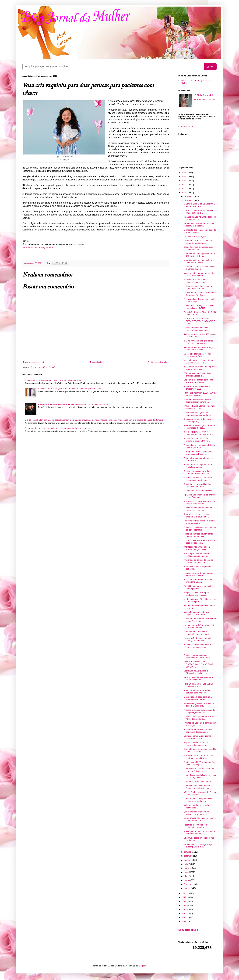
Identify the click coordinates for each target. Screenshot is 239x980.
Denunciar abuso (188, 930)
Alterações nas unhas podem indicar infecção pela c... (197, 548)
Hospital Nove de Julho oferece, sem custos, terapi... (198, 574)
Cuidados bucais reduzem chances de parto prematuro (200, 529)
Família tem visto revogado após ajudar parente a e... (198, 846)
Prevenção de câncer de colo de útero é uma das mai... (198, 561)
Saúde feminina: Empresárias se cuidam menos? (198, 248)
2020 (184, 893)
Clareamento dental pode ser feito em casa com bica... (199, 255)
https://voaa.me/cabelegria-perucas (39, 247)
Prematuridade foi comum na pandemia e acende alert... (197, 633)
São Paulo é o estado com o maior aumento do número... (199, 381)
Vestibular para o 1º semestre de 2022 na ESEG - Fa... (198, 361)
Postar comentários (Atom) (43, 367)
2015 (184, 914)
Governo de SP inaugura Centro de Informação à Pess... (200, 427)
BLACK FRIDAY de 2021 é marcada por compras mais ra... (199, 433)
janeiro (188, 888)
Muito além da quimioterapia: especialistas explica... (197, 613)
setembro (189, 856)
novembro (189, 200)
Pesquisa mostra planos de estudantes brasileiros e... (196, 826)
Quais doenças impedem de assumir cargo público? (196, 813)
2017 (184, 905)
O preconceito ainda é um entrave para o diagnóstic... (199, 542)
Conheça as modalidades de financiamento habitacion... (197, 787)
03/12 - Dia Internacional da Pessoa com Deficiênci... (200, 793)
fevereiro (188, 884)
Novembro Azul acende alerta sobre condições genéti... (200, 620)
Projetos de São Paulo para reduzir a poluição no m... (200, 724)
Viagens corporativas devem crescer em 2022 (197, 388)
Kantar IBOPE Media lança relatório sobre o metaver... (200, 820)
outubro (188, 852)
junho (187, 868)
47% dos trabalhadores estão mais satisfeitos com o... (199, 407)
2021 (184, 193)
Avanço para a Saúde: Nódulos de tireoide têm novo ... (199, 626)
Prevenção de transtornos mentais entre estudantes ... (199, 833)
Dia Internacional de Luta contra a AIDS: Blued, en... (199, 205)
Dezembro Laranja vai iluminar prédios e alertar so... (197, 485)
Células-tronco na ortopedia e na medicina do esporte (199, 509)
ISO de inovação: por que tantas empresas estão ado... (198, 342)
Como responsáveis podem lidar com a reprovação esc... (198, 800)
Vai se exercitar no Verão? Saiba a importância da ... (199, 581)
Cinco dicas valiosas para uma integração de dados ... (197, 698)
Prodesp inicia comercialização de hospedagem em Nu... (199, 711)
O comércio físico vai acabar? (197, 782)
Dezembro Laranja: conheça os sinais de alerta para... (198, 242)
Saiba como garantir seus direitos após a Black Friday (199, 705)
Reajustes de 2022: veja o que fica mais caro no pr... (199, 763)
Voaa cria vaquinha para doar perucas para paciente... (197, 692)
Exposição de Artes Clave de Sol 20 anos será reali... (200, 313)
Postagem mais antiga (158, 362)
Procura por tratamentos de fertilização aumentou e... (196, 555)
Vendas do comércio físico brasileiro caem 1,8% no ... (197, 440)
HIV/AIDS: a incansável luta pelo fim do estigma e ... (198, 212)
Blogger (142, 966)
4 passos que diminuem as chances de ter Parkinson (200, 496)
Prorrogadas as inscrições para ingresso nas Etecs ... (198, 453)
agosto (188, 860)
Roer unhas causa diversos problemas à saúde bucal (196, 515)
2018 (184, 901)
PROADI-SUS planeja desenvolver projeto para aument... (199, 503)
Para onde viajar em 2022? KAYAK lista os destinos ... (199, 394)
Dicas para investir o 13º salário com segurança (198, 420)
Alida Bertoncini (205, 95)
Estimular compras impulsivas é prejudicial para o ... (198, 737)
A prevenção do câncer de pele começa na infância (198, 639)
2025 (184, 177)
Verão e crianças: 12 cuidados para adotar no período (200, 600)
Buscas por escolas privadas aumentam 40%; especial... (197, 472)
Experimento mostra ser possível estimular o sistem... (199, 225)
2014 (184, 917)
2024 (184, 181)
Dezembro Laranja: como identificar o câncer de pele (200, 268)
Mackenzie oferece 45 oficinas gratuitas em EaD (197, 355)
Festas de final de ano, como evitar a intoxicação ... (200, 300)
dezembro (189, 196)
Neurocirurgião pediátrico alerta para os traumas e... (198, 261)
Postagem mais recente (34, 362)
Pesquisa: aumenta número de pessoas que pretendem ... (198, 479)
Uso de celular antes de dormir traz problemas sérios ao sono (53, 380)
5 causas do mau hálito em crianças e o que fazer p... (200, 522)
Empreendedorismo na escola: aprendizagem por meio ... (197, 401)
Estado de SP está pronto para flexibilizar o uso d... (198, 466)
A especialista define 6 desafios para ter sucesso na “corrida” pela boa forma (73, 404)
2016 (184, 909)
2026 (184, 173)
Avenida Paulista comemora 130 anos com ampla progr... (198, 646)
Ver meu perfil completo (205, 99)
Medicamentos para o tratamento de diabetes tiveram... (199, 274)
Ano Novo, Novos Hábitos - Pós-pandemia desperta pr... (198, 731)
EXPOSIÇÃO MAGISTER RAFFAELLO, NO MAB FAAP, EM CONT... (198, 664)
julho (187, 864)
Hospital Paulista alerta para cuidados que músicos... (196, 594)
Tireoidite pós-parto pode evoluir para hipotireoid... (198, 587)
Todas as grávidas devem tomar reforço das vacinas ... (198, 535)
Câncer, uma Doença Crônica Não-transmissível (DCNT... (200, 307)
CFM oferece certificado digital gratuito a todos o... (197, 375)
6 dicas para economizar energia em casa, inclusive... (199, 349)
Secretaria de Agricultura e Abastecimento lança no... (197, 672)
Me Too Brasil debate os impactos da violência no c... (199, 679)
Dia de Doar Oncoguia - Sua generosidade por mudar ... (197, 414)
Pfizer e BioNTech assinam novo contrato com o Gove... (198, 757)
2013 (184, 921)
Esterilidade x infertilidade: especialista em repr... (196, 281)
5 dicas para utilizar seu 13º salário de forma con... (199, 336)
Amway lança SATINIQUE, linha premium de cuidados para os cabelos (70, 389)
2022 (184, 189)
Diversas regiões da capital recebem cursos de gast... (197, 329)
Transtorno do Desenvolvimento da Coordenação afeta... (200, 294)
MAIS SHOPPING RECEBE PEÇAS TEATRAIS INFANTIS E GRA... (199, 321)
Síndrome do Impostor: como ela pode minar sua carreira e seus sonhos (58, 428)
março (187, 880)
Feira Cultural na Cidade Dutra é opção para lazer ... (198, 685)
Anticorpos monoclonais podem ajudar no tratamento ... (198, 287)
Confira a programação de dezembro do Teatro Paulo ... (198, 656)
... (199, 651)
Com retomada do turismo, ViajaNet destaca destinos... (200, 750)
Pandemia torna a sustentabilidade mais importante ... (199, 446)
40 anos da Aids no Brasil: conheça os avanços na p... (200, 218)
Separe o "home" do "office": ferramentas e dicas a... (196, 744)
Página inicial (96, 362)
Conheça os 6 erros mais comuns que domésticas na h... (199, 770)
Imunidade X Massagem (195, 236)
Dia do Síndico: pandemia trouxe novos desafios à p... (199, 718)
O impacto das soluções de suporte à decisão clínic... (200, 231)
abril (186, 876)
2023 (184, 185)
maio (187, 872)
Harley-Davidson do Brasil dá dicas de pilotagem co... (200, 776)
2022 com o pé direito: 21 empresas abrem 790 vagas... (200, 368)
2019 (184, 897)
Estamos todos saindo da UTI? (198, 491)
